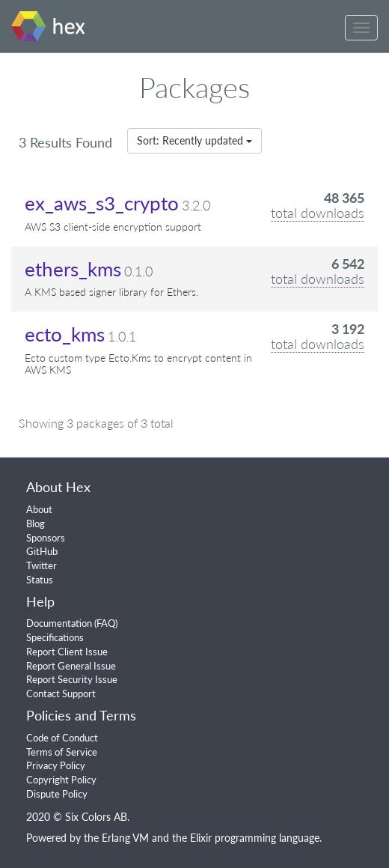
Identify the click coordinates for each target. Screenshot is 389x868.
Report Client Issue (67, 652)
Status (40, 580)
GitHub (42, 551)
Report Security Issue (72, 679)
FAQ (106, 623)
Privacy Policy (56, 765)
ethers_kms (73, 269)
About (39, 509)
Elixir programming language (255, 838)
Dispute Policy (57, 794)
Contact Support (61, 694)
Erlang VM (125, 838)
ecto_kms (65, 334)
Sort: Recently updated (194, 140)
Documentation (59, 623)
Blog (36, 523)
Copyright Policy (61, 780)
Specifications (55, 637)
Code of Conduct (62, 738)
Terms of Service (62, 752)
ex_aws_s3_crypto (102, 203)
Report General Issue (71, 666)
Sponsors (46, 538)
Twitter (42, 565)
